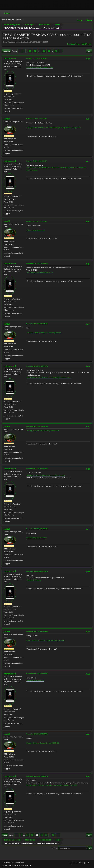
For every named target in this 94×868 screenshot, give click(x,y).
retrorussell (10, 58)
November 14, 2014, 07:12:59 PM (37, 631)
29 (30, 51)
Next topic (86, 44)
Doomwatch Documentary (37, 538)
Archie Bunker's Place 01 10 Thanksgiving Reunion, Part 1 (49, 377)
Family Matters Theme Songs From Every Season (45, 640)
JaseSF (7, 119)
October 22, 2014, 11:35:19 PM (36, 221)
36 (56, 51)
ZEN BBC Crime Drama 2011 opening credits (44, 333)
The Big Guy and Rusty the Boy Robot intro (43, 430)
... (27, 51)
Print (89, 51)
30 (35, 51)
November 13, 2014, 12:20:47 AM (37, 426)
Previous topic (74, 44)
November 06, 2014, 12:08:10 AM (37, 263)
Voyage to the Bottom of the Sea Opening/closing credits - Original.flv (54, 128)
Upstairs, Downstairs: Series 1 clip (40, 67)
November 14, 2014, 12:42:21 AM (37, 529)
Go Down (6, 51)
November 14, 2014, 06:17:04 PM (37, 571)
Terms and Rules (78, 863)
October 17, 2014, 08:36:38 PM (36, 161)
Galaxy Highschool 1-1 (35, 680)
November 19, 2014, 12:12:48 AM (37, 674)
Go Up (5, 835)
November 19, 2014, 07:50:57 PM (37, 734)
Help (69, 863)
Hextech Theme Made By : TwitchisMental (17, 865)
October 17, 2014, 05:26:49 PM (36, 58)
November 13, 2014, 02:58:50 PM (37, 469)
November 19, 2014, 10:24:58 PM (37, 776)
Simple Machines (20, 863)
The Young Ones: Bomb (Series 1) (40, 272)
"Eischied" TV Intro (34, 580)
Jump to (55, 848)
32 (44, 51)
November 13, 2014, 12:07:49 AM (37, 366)
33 (49, 51)
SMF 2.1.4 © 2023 (8, 863)
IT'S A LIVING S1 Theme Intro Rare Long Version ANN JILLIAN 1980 (52, 785)
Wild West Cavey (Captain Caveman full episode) (46, 475)
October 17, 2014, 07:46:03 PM (36, 119)
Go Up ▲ (88, 863)
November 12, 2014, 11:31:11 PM (37, 324)
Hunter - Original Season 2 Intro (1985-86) (43, 743)
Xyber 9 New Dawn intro (36, 230)
